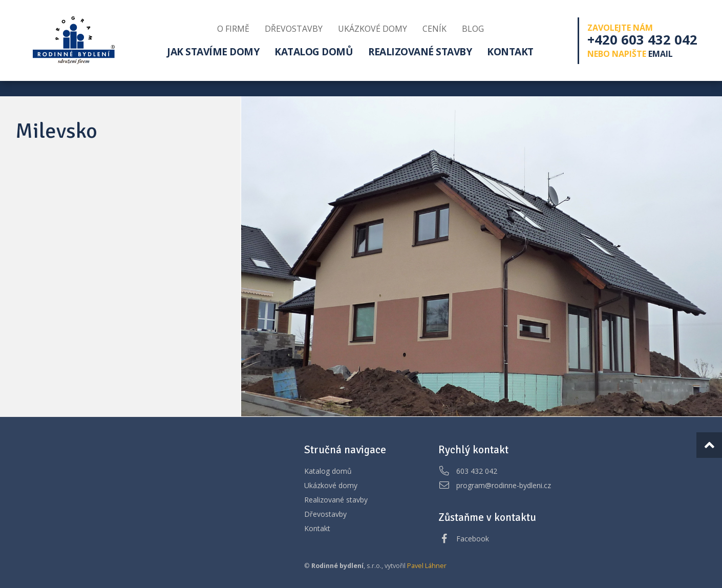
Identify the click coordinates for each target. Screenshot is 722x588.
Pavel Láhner (427, 566)
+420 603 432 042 (642, 40)
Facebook (473, 539)
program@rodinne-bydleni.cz (504, 485)
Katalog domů (328, 471)
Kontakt (317, 528)
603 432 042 (477, 471)
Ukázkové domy (331, 485)
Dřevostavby (325, 514)
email (661, 54)
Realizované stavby (336, 500)
